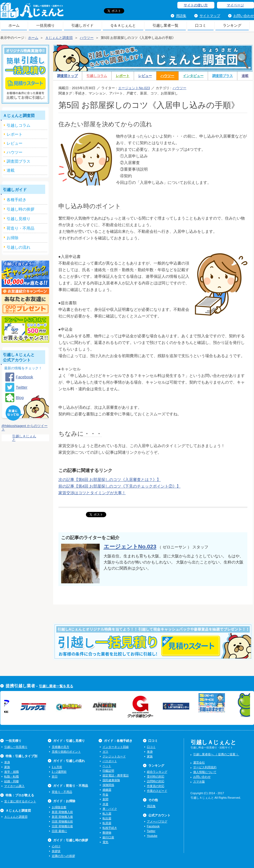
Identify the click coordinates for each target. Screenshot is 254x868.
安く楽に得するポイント (20, 801)
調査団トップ (67, 76)
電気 (105, 842)
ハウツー (167, 76)
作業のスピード (157, 791)
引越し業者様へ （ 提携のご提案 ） (216, 754)
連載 (245, 76)
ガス (105, 752)
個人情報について (205, 772)
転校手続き (110, 828)
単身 (7, 762)
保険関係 (108, 785)
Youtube (152, 836)
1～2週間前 (59, 772)
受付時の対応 (156, 776)
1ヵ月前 (57, 767)
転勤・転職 (11, 776)
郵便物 (107, 833)
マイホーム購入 (14, 786)
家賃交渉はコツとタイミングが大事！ (92, 493)
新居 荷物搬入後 (62, 817)
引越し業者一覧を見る (56, 686)
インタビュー (193, 76)
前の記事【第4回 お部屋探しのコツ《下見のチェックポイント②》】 (120, 486)
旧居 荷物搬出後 (62, 826)
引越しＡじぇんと (32, 12)
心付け (56, 846)
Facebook (25, 377)
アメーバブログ (157, 821)
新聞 (105, 799)
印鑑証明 (108, 771)
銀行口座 (108, 837)
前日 (55, 776)
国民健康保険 (111, 780)
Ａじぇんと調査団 (16, 817)
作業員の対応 (156, 786)
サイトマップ (210, 16)
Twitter (22, 387)
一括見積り (45, 25)
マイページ (235, 5)
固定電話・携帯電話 (116, 775)
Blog (20, 397)
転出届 (107, 818)
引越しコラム (97, 76)
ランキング (232, 25)
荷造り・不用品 (62, 792)
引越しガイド (82, 25)
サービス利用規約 (205, 767)
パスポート (110, 761)
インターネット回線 (116, 747)
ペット (107, 766)
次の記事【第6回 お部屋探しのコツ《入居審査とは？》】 (110, 480)
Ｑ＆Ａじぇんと (123, 25)
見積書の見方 (61, 747)
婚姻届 (107, 790)
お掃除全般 (59, 807)
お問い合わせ (244, 16)
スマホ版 (199, 781)
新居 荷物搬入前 (62, 812)
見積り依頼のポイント (66, 752)
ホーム (14, 25)
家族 (7, 767)
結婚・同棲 (11, 781)
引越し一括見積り (16, 747)
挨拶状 (56, 851)
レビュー (145, 76)
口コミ (201, 25)
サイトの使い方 (196, 5)
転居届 (107, 823)
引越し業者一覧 (165, 25)
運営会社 (199, 762)
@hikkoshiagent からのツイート (25, 428)
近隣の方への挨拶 (63, 856)
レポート (123, 76)
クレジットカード (114, 756)
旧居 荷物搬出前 (62, 821)
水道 (105, 804)
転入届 (107, 814)
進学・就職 (11, 772)
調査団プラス (223, 76)
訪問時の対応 (156, 781)
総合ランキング (157, 772)
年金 (105, 794)
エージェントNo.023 (134, 88)
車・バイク (110, 809)
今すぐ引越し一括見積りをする (153, 650)
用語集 (181, 16)
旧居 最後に (59, 831)
